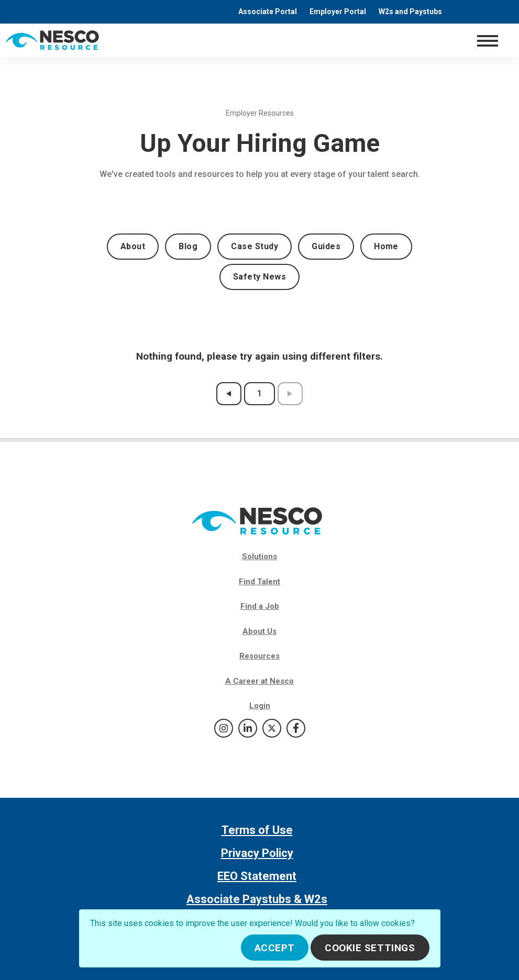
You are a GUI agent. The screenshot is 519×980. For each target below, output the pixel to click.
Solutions (259, 556)
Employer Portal (338, 12)
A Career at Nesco (259, 681)
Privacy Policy (257, 853)
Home (386, 246)
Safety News (259, 277)
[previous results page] (229, 394)
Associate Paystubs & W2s (257, 899)
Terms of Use (257, 830)
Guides (326, 246)
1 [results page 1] (259, 393)
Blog (188, 246)
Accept (275, 948)
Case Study (255, 246)
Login (260, 706)
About (133, 246)
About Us (259, 631)
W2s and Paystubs (410, 12)
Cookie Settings (370, 948)
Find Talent (259, 582)
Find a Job (260, 606)
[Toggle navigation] (487, 40)
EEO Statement (257, 876)
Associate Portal (268, 12)
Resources (259, 656)
